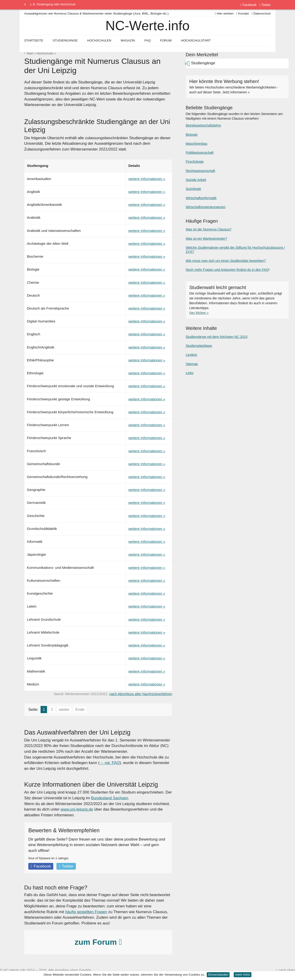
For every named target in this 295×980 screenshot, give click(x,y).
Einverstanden (218, 975)
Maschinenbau (197, 144)
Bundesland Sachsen (110, 798)
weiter (64, 710)
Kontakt (243, 13)
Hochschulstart (196, 40)
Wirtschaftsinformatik (201, 198)
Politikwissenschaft (200, 153)
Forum (166, 40)
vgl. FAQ (112, 763)
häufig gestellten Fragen (86, 912)
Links (190, 373)
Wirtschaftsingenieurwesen (206, 207)
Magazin (128, 40)
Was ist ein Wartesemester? (206, 239)
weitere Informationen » (147, 179)
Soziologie (193, 189)
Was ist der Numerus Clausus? (209, 229)
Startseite (34, 40)
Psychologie (195, 162)
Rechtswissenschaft (201, 171)
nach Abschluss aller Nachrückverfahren (141, 694)
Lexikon (192, 355)
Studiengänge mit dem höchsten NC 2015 (217, 337)
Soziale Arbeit (196, 180)
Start (30, 53)
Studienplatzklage (199, 346)
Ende (80, 710)
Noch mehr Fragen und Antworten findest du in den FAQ (227, 270)
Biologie (192, 135)
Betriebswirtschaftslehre (203, 125)
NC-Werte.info (147, 26)
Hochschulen (99, 40)
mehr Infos (242, 975)
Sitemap (192, 364)
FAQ (147, 40)
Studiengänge (65, 40)
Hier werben (224, 13)
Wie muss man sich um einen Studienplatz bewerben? (226, 261)
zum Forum (98, 942)
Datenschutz (261, 13)
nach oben (287, 970)
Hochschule (45, 53)
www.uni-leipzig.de (77, 809)
